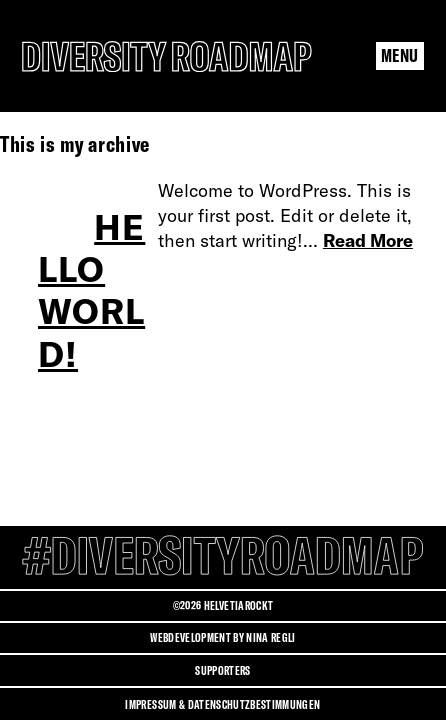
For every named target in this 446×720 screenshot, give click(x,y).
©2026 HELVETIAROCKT (223, 605)
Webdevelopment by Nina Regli (223, 637)
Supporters (222, 670)
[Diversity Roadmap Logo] (167, 56)
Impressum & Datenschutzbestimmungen (222, 704)
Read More (368, 240)
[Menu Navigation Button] (400, 56)
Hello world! (91, 290)
